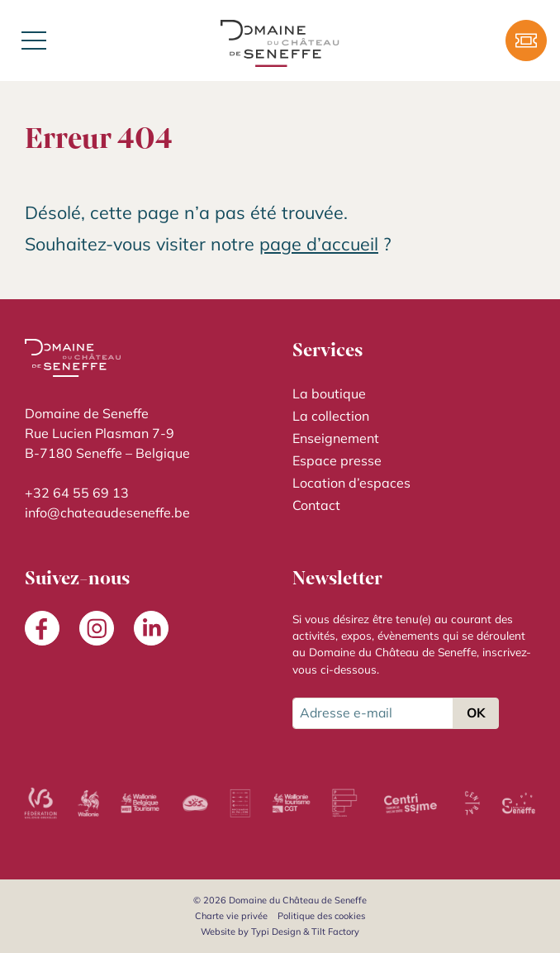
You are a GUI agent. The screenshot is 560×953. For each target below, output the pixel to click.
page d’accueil (319, 243)
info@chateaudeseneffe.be (107, 512)
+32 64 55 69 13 (77, 493)
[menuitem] (414, 394)
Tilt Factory (335, 932)
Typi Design (276, 932)
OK (476, 712)
